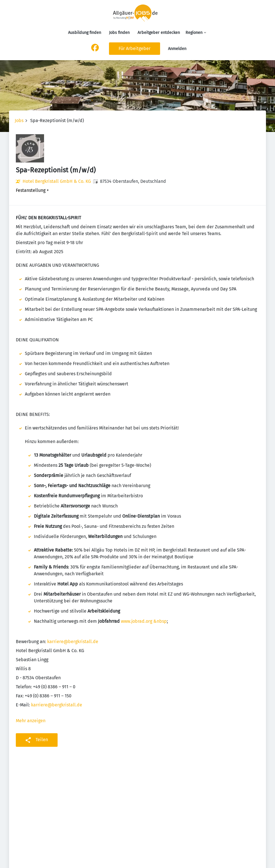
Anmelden (177, 49)
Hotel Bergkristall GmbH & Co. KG (57, 181)
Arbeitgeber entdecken (159, 33)
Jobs (19, 121)
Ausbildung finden (85, 33)
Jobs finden (119, 33)
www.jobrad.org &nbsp (144, 621)
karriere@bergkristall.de (73, 642)
